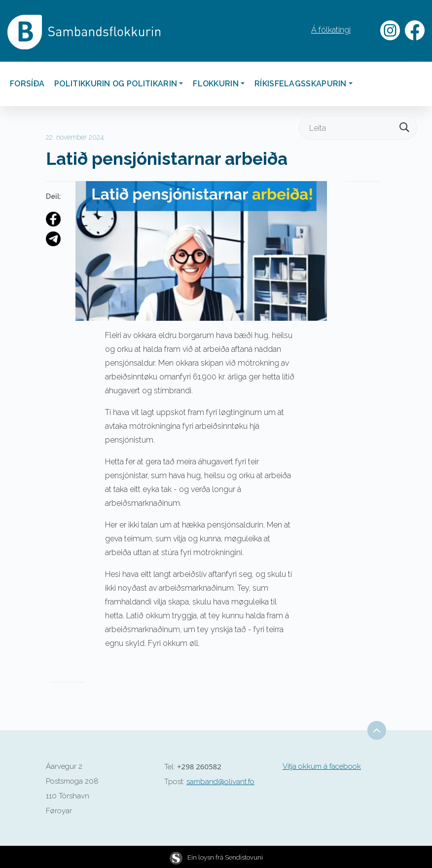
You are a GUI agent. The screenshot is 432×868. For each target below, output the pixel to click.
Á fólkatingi (331, 30)
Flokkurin (216, 84)
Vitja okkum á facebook (322, 766)
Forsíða (27, 84)
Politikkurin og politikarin (116, 84)
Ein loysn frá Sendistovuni (216, 857)
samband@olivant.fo (220, 782)
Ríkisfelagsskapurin (301, 84)
